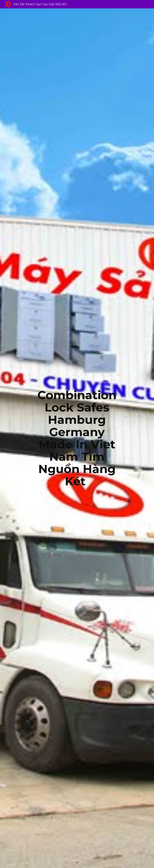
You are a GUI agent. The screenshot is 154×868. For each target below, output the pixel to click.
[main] (77, 438)
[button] (77, 863)
